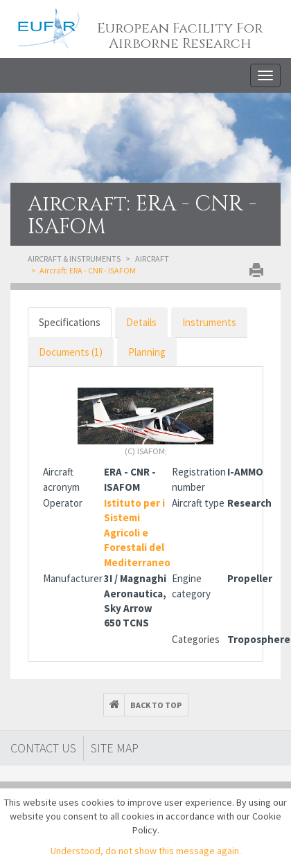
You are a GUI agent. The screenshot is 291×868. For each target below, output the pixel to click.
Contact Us (43, 748)
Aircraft (152, 259)
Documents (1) (71, 352)
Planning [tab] (147, 352)
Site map (115, 748)
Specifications (70, 322)
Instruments (209, 322)
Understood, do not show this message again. (146, 851)
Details (141, 322)
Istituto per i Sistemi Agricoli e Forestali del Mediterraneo (137, 533)
